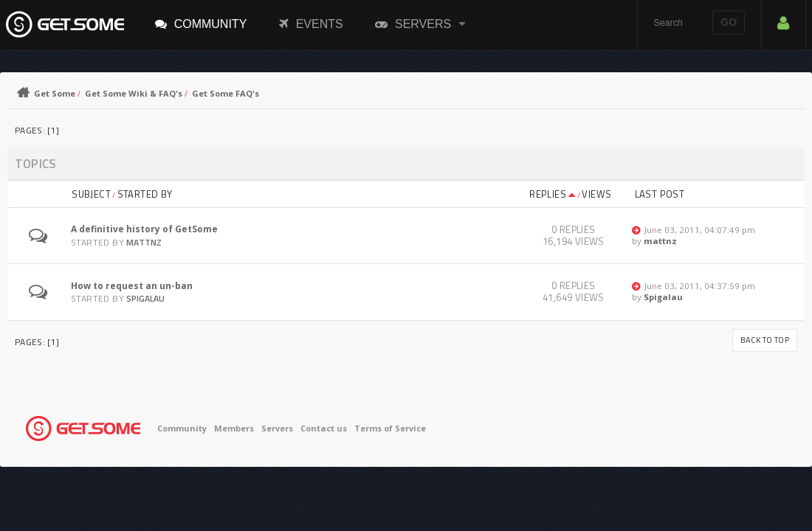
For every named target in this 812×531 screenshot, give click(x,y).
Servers (413, 24)
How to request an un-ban (132, 286)
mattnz (144, 242)
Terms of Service (390, 428)
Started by (145, 194)
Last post (660, 194)
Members (234, 428)
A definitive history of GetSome (144, 229)
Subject (91, 194)
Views (596, 194)
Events (311, 24)
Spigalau (145, 298)
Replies (553, 194)
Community (201, 24)
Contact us (324, 428)
